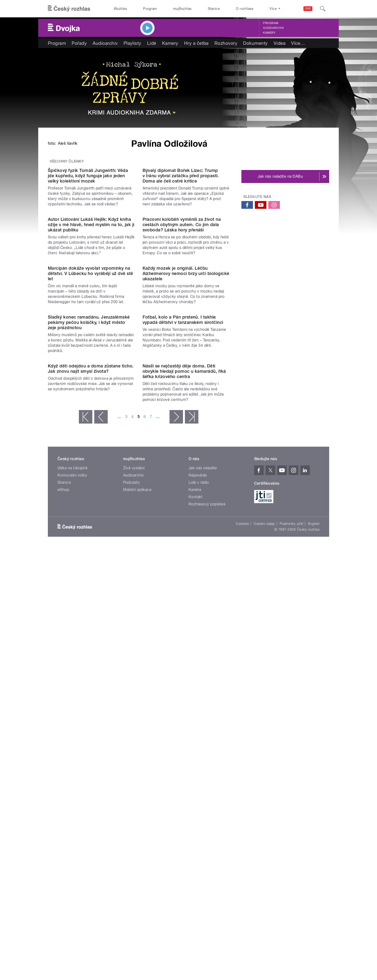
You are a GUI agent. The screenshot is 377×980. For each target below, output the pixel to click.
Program (150, 9)
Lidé (152, 43)
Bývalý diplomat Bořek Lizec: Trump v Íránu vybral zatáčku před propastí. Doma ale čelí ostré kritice (181, 297)
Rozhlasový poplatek (207, 822)
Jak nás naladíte (203, 786)
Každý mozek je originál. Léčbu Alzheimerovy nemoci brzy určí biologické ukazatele (186, 493)
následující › (176, 734)
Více (298, 43)
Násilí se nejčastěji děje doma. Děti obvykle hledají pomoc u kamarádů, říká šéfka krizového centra (184, 689)
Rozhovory (226, 43)
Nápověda (198, 793)
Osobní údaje (264, 841)
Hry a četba (196, 43)
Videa (280, 43)
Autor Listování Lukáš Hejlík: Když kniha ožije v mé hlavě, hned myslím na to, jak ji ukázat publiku (91, 395)
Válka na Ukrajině (72, 786)
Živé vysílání (134, 786)
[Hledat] (323, 9)
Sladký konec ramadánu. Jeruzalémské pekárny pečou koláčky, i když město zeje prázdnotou (89, 591)
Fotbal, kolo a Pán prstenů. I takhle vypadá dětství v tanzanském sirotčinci (183, 588)
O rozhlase (245, 9)
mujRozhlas (182, 9)
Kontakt (195, 814)
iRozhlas (120, 9)
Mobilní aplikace (137, 807)
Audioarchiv (273, 28)
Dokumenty (255, 43)
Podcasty (132, 800)
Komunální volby (72, 793)
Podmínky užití (291, 841)
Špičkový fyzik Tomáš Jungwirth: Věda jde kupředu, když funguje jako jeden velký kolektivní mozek (88, 297)
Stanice (214, 9)
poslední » (192, 734)
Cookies (242, 841)
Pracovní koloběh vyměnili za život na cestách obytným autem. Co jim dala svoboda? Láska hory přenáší (182, 395)
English (314, 841)
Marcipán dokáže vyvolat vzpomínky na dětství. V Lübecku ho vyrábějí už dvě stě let (91, 493)
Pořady (79, 43)
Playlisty (132, 43)
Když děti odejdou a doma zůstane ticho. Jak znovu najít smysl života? (91, 686)
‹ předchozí (101, 734)
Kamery (269, 33)
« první (86, 734)
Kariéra (195, 807)
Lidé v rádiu (199, 800)
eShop (63, 807)
